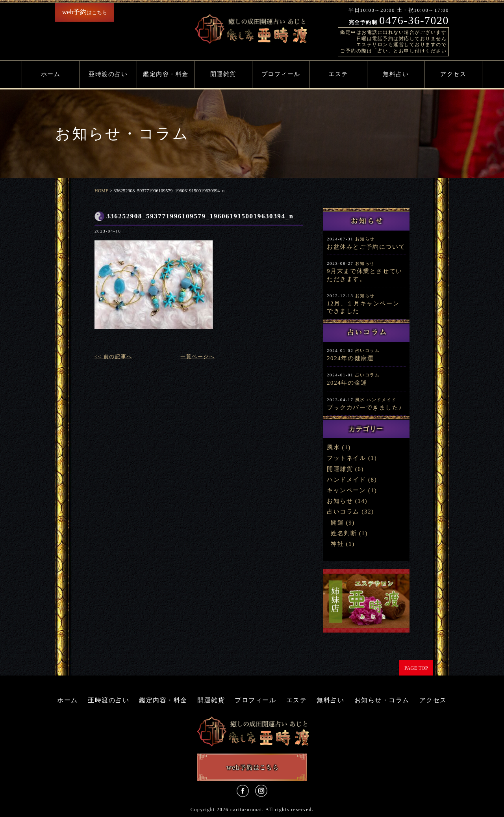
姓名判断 (344, 533)
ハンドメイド (382, 400)
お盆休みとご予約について (366, 247)
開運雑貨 (223, 74)
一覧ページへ (198, 356)
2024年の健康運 (350, 358)
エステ (338, 74)
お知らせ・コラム (382, 700)
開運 (337, 523)
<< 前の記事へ (113, 356)
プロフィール (281, 74)
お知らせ (365, 239)
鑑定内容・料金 (166, 74)
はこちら (85, 12)
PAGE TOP (416, 668)
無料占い (396, 74)
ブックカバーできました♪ (365, 408)
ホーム (51, 74)
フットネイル (346, 458)
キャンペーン (346, 490)
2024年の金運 (347, 383)
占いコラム (368, 350)
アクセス (453, 74)
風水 (360, 400)
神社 (337, 544)
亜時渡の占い (108, 74)
